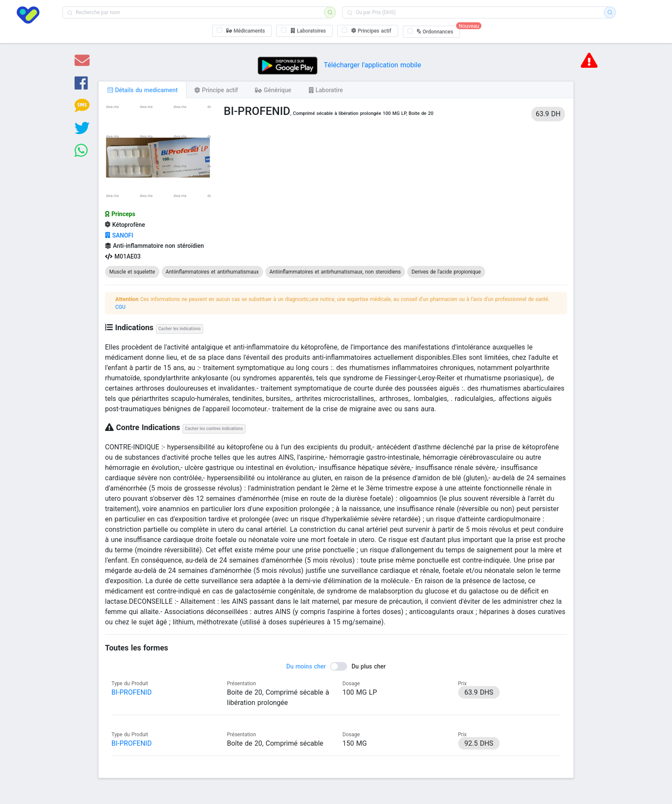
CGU (120, 307)
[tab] (142, 90)
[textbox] (196, 12)
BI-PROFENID (132, 692)
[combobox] (196, 12)
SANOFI (119, 235)
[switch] (336, 666)
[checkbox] (242, 31)
